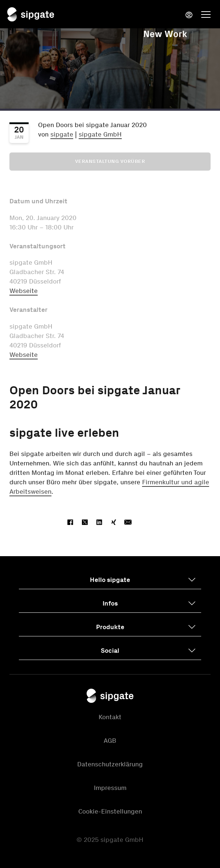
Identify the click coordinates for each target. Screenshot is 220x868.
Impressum (110, 788)
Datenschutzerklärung (110, 764)
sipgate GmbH (100, 134)
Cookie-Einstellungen (110, 811)
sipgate (62, 134)
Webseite (24, 291)
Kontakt (110, 717)
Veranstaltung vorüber (110, 161)
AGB (110, 741)
